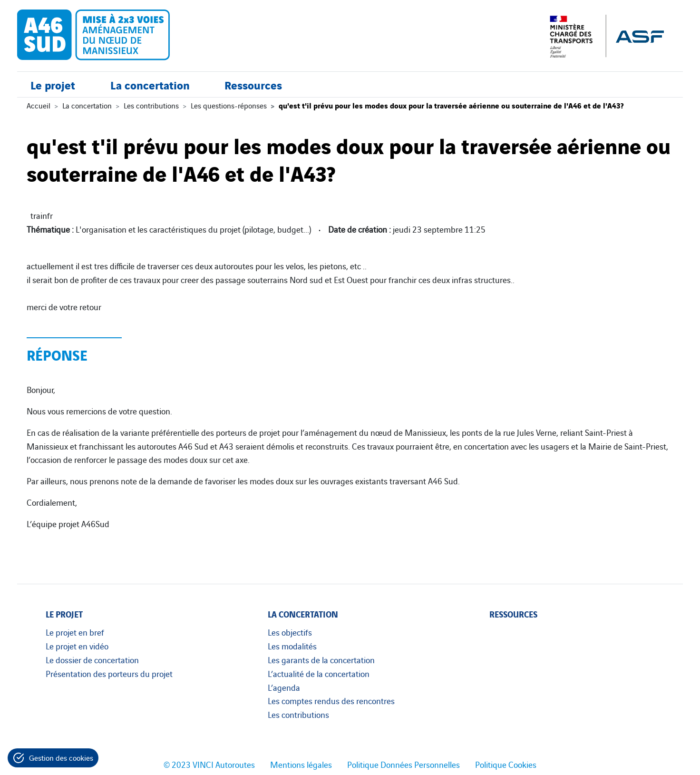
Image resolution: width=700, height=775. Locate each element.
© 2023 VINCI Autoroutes (209, 764)
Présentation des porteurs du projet (109, 673)
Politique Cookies (506, 764)
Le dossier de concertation (92, 659)
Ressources (253, 84)
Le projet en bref (75, 632)
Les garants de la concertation (321, 659)
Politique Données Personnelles (403, 764)
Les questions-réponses (229, 105)
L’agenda (284, 687)
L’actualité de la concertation (319, 673)
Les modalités (292, 646)
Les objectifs (290, 632)
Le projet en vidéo (77, 646)
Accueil (39, 105)
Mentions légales (301, 764)
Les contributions (151, 105)
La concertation (150, 84)
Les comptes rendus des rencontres (331, 700)
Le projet (53, 84)
